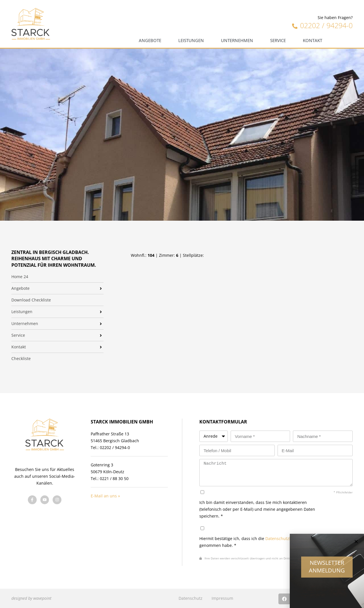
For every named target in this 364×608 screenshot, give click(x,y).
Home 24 (20, 277)
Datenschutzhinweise (286, 538)
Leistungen (191, 41)
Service (278, 41)
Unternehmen (237, 41)
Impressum (222, 598)
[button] (356, 544)
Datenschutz (191, 598)
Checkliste (21, 359)
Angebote (150, 41)
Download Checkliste (31, 300)
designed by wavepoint (31, 598)
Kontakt (313, 41)
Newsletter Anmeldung (327, 569)
